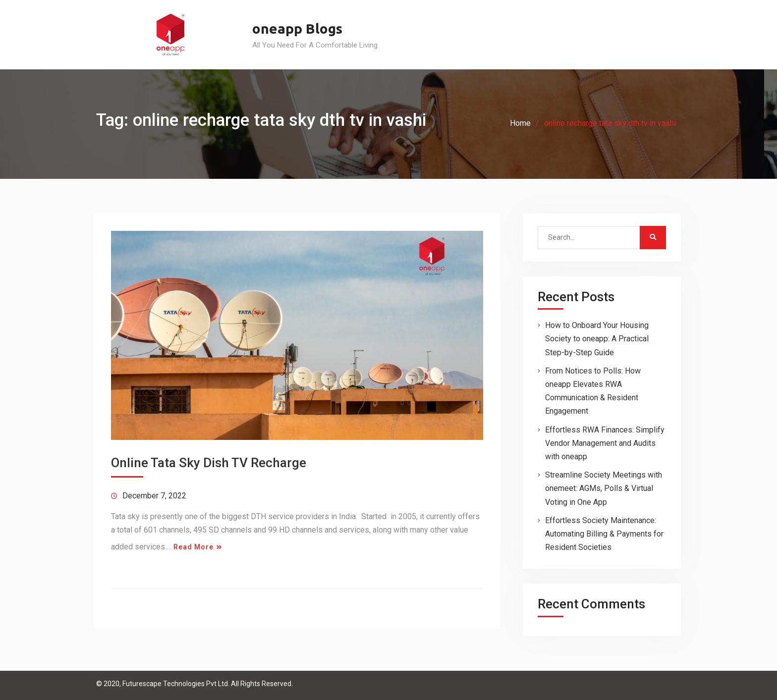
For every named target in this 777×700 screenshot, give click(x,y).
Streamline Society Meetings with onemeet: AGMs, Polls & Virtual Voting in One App (604, 488)
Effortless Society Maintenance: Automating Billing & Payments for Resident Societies (604, 534)
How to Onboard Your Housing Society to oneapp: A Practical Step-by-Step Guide (597, 339)
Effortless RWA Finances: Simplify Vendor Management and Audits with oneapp (605, 443)
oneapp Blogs (297, 28)
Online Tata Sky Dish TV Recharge (209, 463)
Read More (194, 547)
